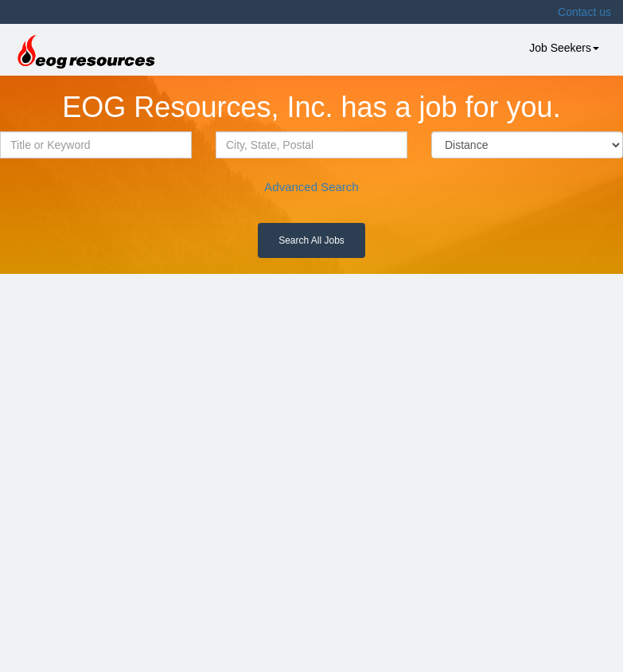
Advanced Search (311, 187)
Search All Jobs (311, 240)
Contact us (584, 12)
